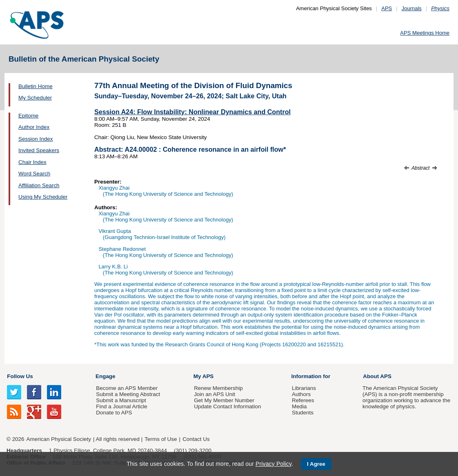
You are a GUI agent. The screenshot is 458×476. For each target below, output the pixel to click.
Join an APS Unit (215, 394)
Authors (301, 394)
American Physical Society (59, 439)
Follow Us (20, 376)
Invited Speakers (39, 150)
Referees (303, 400)
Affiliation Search (39, 185)
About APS (377, 376)
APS (387, 8)
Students (303, 413)
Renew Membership (218, 388)
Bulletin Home (36, 86)
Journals (412, 8)
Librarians (304, 388)
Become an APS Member (127, 388)
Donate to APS (114, 413)
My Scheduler (35, 98)
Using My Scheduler (43, 197)
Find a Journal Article (121, 406)
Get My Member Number (224, 400)
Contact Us (196, 439)
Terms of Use (161, 439)
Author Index (34, 127)
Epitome (28, 116)
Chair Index (32, 162)
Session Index (36, 139)
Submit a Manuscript (121, 400)
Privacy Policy (273, 464)
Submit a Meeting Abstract (128, 394)
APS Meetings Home (425, 33)
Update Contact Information (227, 406)
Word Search (34, 174)
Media (299, 406)
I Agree (316, 464)
